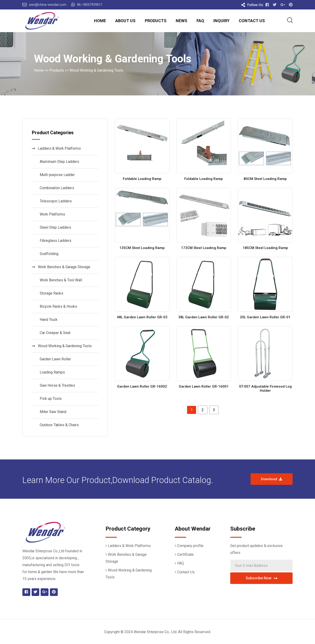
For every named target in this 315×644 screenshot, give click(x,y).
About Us (125, 21)
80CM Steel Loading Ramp (265, 179)
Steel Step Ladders (55, 227)
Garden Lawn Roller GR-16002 (142, 386)
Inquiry (221, 21)
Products (156, 21)
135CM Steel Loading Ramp (142, 248)
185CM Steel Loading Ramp (265, 248)
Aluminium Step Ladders (59, 162)
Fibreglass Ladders (55, 241)
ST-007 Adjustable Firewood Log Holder (265, 389)
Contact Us (252, 21)
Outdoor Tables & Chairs (58, 425)
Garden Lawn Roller (54, 359)
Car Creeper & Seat (54, 333)
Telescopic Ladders (55, 201)
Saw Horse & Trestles (56, 385)
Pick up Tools (50, 399)
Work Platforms (51, 214)
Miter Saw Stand (52, 412)
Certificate (185, 554)
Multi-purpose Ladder (56, 175)
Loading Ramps (51, 372)
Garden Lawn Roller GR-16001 (204, 386)
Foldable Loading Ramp (142, 179)
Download (272, 479)
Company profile (190, 546)
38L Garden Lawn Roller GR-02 (204, 317)
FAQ (200, 21)
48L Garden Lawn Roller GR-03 (142, 317)
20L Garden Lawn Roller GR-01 (265, 317)
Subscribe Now (262, 578)
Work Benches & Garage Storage (61, 267)
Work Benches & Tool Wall (60, 280)
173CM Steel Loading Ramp (204, 248)
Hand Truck (48, 320)
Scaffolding (48, 254)
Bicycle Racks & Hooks (58, 306)
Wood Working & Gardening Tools (96, 70)
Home (100, 21)
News (182, 21)
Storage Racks (51, 293)
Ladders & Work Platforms (56, 148)
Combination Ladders (56, 188)
